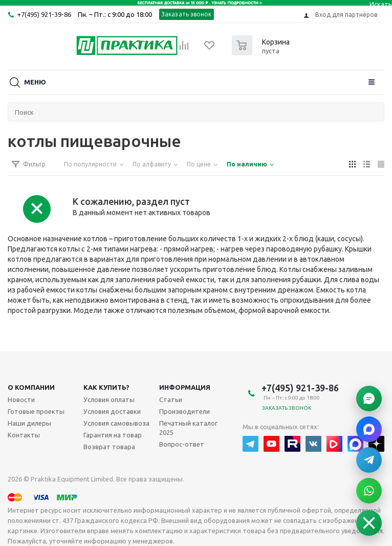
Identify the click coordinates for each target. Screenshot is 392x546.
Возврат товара (109, 447)
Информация (185, 387)
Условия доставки (112, 411)
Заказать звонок (187, 14)
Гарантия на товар (113, 435)
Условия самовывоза (116, 423)
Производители (184, 411)
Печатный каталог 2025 (188, 428)
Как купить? (106, 387)
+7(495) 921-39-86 (44, 14)
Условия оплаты (109, 400)
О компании (31, 387)
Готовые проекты (36, 411)
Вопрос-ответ (182, 444)
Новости (21, 400)
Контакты (24, 435)
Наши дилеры (29, 423)
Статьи (171, 400)
